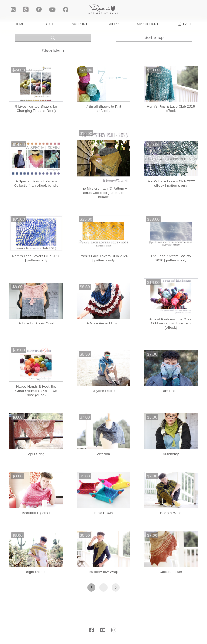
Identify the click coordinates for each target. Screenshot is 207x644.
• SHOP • (112, 24)
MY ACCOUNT (148, 24)
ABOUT (48, 24)
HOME (19, 24)
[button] (185, 24)
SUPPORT (80, 24)
